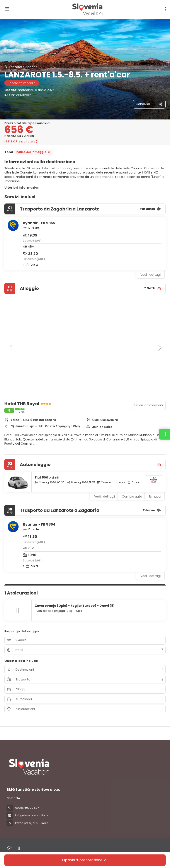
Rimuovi (155, 496)
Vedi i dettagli (151, 275)
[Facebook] (19, 848)
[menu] (165, 9)
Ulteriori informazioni (22, 188)
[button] (11, 347)
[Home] (9, 848)
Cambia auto (132, 496)
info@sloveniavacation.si (32, 815)
